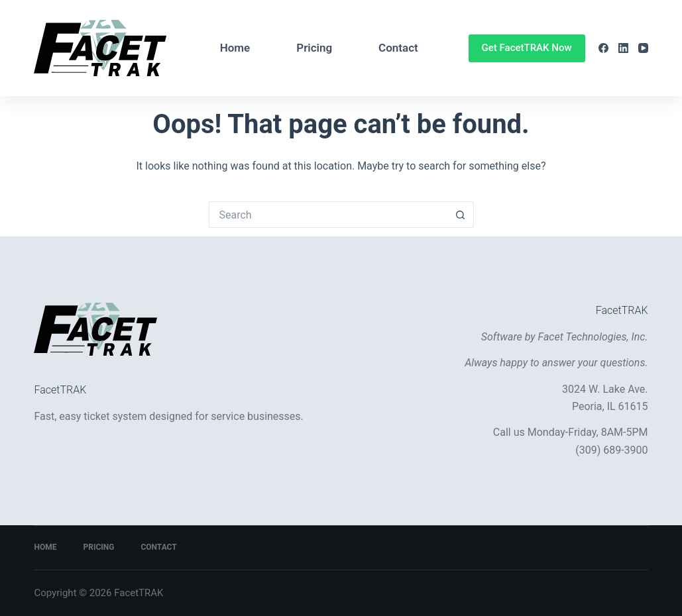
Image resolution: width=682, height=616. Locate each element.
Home (235, 48)
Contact (398, 48)
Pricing (314, 48)
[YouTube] (643, 48)
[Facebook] (603, 48)
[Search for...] (328, 215)
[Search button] (461, 215)
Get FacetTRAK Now (527, 48)
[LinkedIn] (623, 48)
